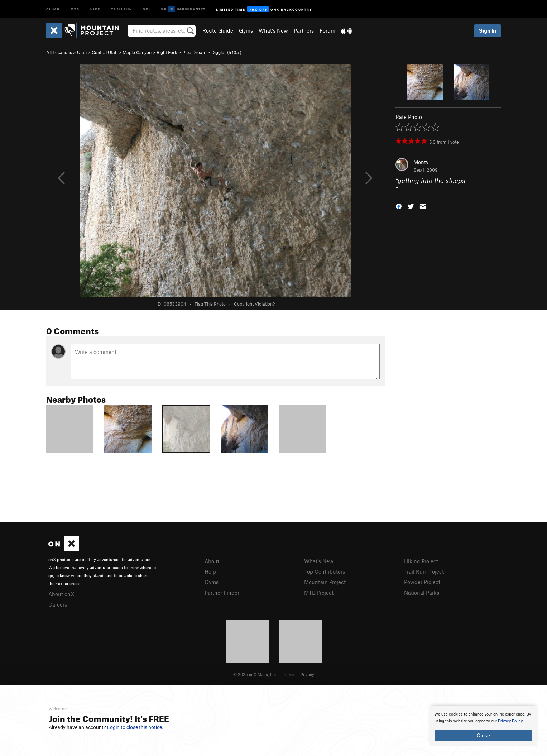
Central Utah (105, 52)
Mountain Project (325, 582)
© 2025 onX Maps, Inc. (255, 674)
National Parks (422, 593)
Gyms (246, 30)
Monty (421, 162)
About (212, 561)
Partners (304, 30)
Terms (289, 674)
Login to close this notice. (135, 727)
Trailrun (122, 9)
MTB (75, 9)
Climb (53, 9)
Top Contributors (325, 571)
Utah (82, 52)
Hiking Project (421, 561)
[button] (399, 205)
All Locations (59, 52)
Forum (327, 30)
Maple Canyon (137, 52)
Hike (95, 9)
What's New (273, 30)
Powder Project (422, 582)
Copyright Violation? (254, 304)
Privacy (307, 674)
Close (483, 735)
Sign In (488, 30)
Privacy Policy (510, 721)
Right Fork (167, 52)
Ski (147, 9)
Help (210, 571)
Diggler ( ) (226, 52)
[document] (483, 726)
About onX (61, 594)
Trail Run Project (424, 571)
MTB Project (319, 593)
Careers (58, 604)
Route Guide (218, 30)
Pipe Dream (194, 52)
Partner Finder (222, 593)
